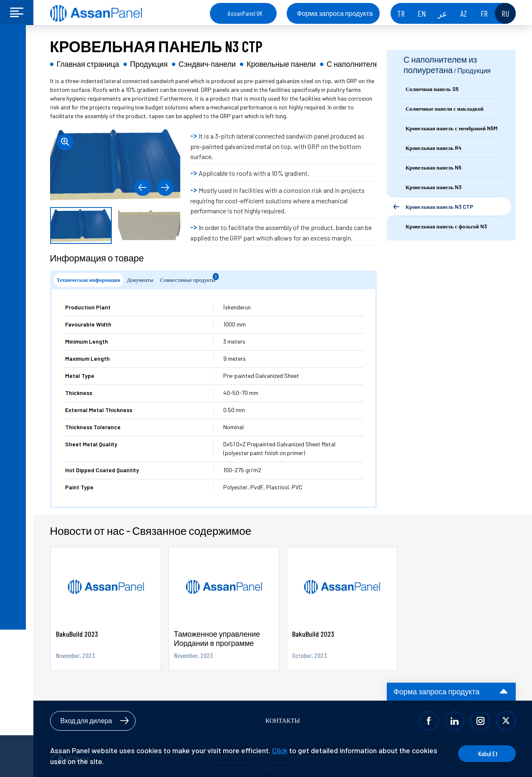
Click (280, 750)
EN (422, 13)
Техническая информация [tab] (89, 280)
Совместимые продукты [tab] (190, 278)
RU (505, 13)
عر (442, 13)
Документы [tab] (140, 280)
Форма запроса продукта (335, 13)
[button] (142, 187)
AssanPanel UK (245, 13)
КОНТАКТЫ (283, 721)
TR (401, 13)
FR (484, 13)
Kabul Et (484, 753)
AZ (464, 13)
